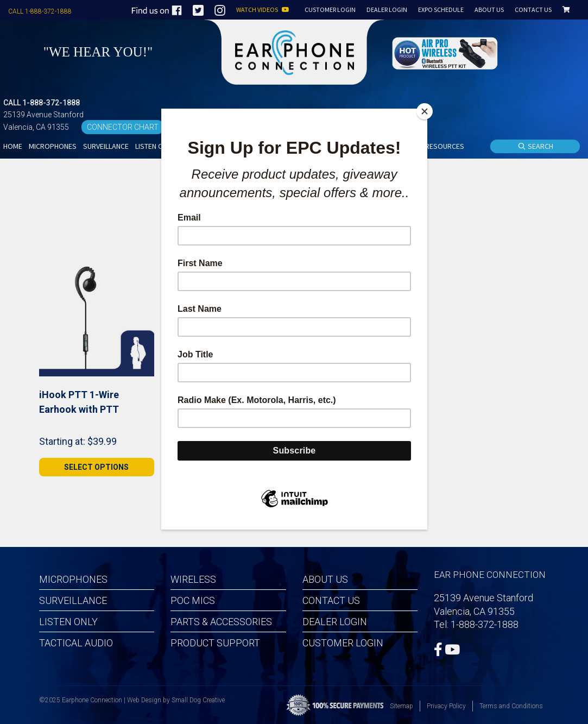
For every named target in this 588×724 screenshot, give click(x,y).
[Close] (425, 111)
